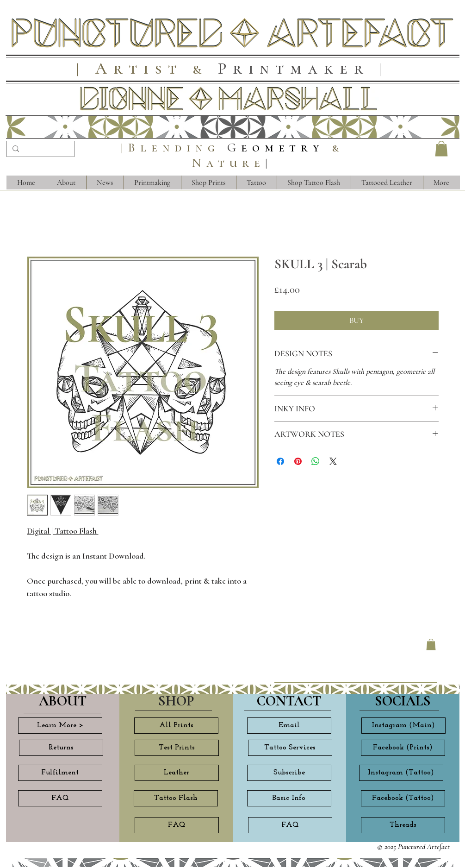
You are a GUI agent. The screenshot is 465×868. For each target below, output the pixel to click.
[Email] (289, 726)
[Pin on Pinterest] (298, 461)
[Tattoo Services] (290, 748)
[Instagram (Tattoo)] (401, 773)
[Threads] (403, 825)
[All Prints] (176, 726)
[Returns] (61, 748)
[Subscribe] (289, 773)
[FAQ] (60, 798)
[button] (441, 148)
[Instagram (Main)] (403, 726)
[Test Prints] (177, 748)
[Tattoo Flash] (176, 798)
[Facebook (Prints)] (403, 748)
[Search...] (40, 150)
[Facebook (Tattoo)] (403, 798)
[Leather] (177, 773)
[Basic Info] (289, 798)
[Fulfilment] (60, 773)
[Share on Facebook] (280, 461)
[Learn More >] (60, 726)
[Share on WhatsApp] (316, 461)
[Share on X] (333, 461)
